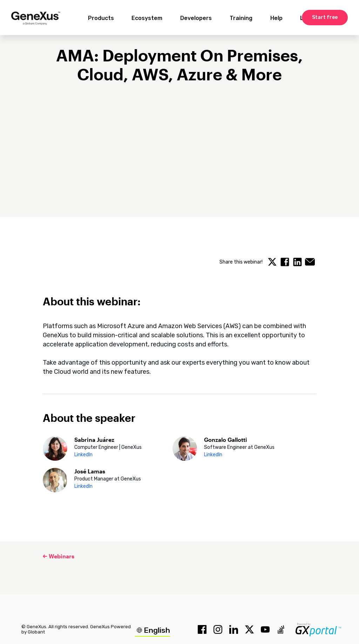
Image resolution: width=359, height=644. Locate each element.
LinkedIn (83, 455)
